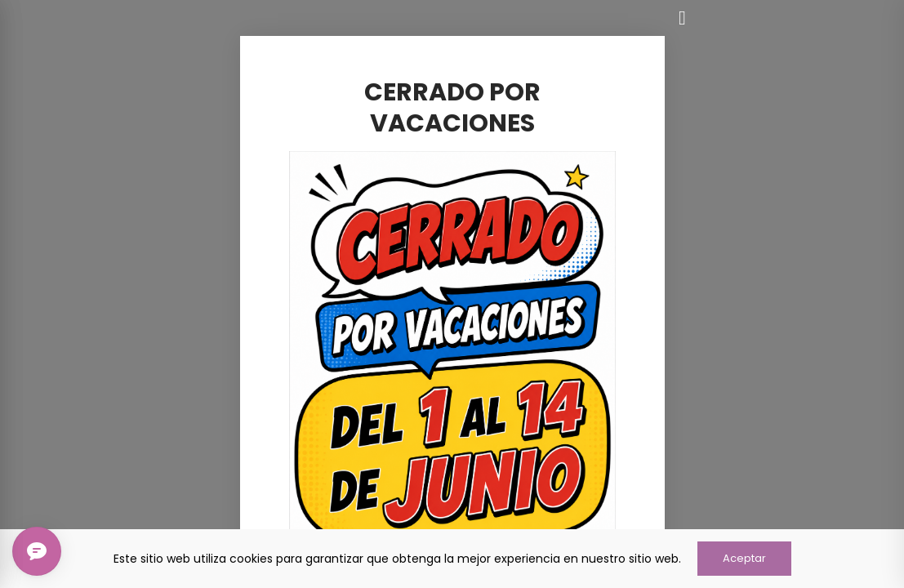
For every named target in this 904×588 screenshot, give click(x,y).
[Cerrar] (683, 18)
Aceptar (744, 558)
